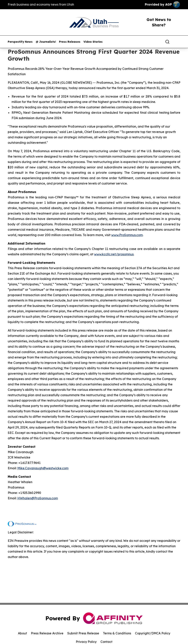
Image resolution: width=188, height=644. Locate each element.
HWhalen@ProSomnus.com (38, 498)
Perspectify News (20, 42)
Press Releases (70, 42)
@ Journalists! (46, 42)
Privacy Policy (86, 642)
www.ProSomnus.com (127, 235)
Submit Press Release (83, 633)
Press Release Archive (47, 633)
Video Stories (93, 42)
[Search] (167, 42)
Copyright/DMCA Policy (153, 633)
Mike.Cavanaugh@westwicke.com (43, 468)
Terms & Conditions (117, 633)
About (22, 633)
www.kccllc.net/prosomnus (114, 254)
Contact (106, 642)
